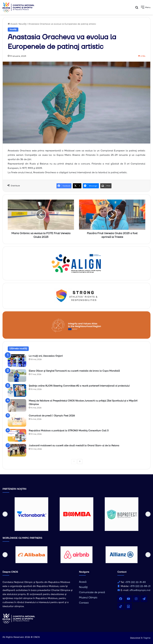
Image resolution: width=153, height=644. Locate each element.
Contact (84, 603)
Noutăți (23, 24)
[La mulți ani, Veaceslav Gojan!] (17, 361)
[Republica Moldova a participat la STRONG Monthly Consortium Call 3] (17, 435)
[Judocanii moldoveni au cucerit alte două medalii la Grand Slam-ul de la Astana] (17, 450)
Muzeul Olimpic (88, 598)
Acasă (12, 24)
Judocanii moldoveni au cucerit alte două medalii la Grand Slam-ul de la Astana (74, 446)
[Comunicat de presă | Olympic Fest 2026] (17, 420)
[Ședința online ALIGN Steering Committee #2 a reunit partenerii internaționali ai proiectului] (17, 390)
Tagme (147, 638)
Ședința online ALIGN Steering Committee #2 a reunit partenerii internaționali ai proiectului (79, 386)
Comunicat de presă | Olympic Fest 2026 (52, 416)
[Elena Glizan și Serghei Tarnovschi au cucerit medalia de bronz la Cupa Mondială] (17, 376)
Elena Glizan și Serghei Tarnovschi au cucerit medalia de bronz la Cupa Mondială (74, 371)
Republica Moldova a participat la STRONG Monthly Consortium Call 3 (69, 431)
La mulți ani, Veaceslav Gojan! (46, 356)
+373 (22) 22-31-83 (135, 582)
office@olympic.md (140, 590)
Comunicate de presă (92, 592)
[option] (31, 514)
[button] (5, 514)
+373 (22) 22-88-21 (140, 586)
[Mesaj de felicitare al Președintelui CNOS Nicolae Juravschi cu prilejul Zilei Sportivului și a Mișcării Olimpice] (17, 405)
